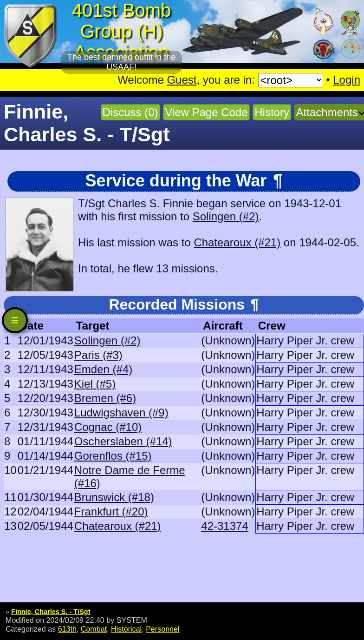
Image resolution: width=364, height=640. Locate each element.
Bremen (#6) (105, 398)
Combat (94, 629)
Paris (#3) (98, 355)
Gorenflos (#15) (113, 456)
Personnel (162, 629)
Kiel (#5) (95, 384)
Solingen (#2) (226, 216)
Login (347, 80)
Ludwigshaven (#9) (121, 412)
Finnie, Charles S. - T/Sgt (51, 612)
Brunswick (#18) (114, 497)
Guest (182, 80)
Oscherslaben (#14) (123, 441)
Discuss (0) (130, 112)
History (272, 112)
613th (67, 629)
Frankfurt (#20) (111, 511)
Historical (126, 629)
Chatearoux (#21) (237, 242)
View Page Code (206, 112)
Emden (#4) (103, 369)
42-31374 (224, 526)
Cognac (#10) (108, 427)
